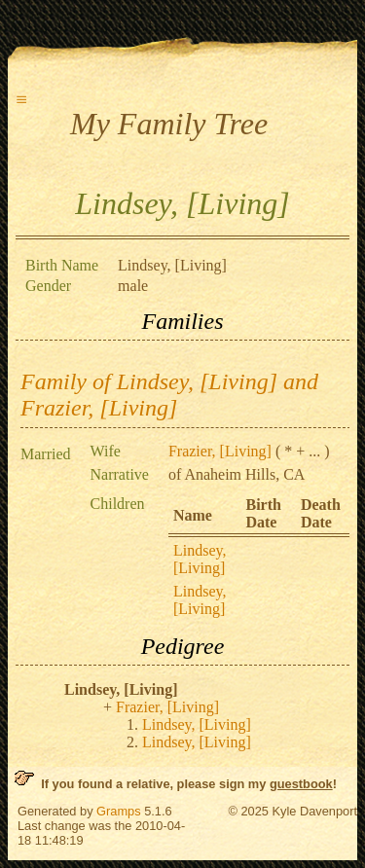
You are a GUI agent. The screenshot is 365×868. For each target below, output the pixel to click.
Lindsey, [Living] (200, 559)
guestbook (301, 784)
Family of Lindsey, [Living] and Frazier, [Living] (169, 395)
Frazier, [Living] (220, 451)
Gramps (119, 811)
